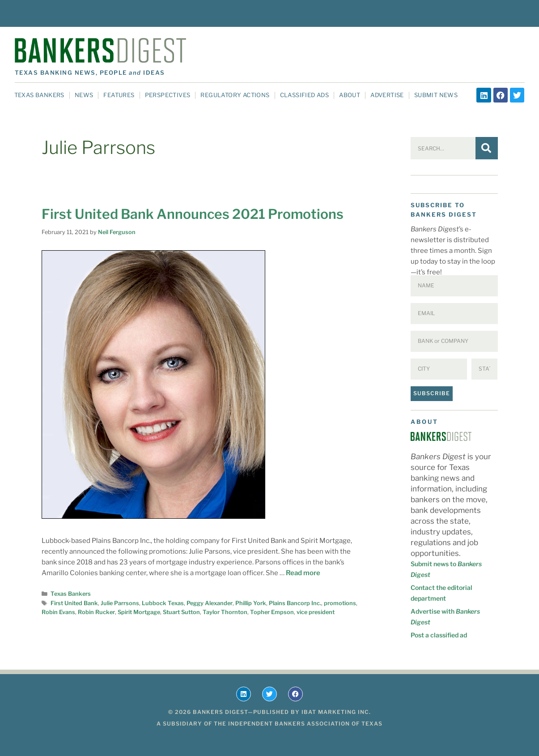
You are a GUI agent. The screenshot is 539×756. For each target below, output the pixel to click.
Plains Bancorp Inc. (295, 603)
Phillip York (251, 603)
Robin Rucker (96, 612)
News (84, 95)
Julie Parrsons (120, 603)
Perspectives (168, 95)
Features (119, 95)
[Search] (487, 148)
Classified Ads (305, 95)
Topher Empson (272, 612)
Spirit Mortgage (139, 612)
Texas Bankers (39, 95)
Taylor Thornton (225, 612)
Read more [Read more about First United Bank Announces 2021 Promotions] (303, 573)
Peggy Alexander (210, 603)
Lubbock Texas (163, 603)
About (350, 95)
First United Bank (74, 603)
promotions (340, 603)
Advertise (387, 95)
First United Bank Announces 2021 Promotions (193, 214)
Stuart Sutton (181, 612)
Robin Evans (58, 612)
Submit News (436, 95)
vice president (316, 612)
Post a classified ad (439, 635)
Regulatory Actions (235, 95)
